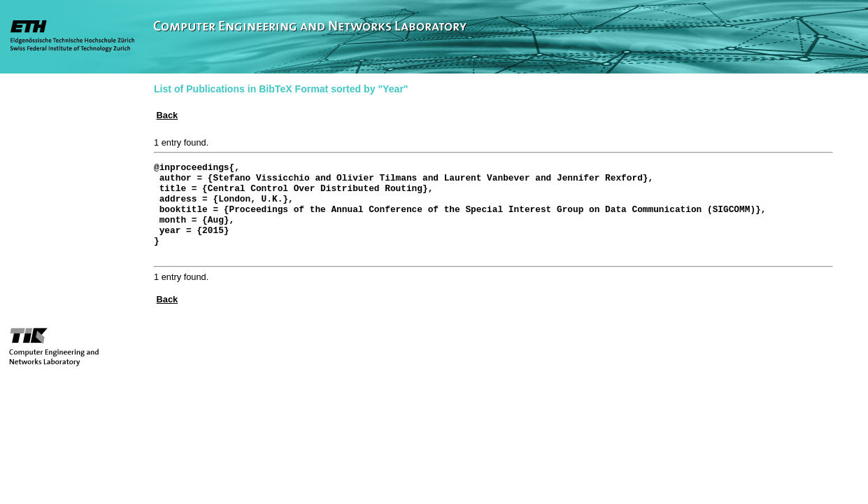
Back (168, 115)
